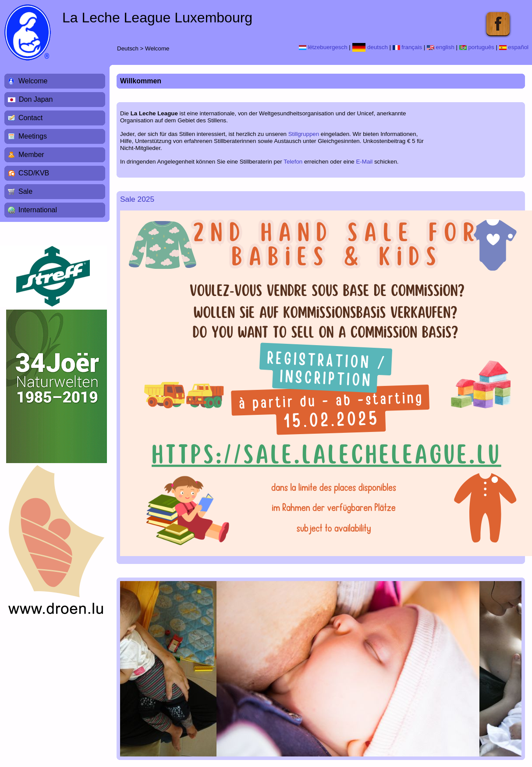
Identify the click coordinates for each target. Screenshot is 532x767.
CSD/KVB (34, 173)
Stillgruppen (304, 134)
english (441, 47)
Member (31, 155)
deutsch (370, 47)
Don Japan (36, 99)
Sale (25, 191)
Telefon (293, 162)
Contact (30, 118)
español (514, 47)
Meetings (33, 136)
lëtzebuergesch (323, 47)
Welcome (157, 48)
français (407, 47)
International (38, 210)
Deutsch (128, 48)
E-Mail (364, 162)
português (477, 47)
